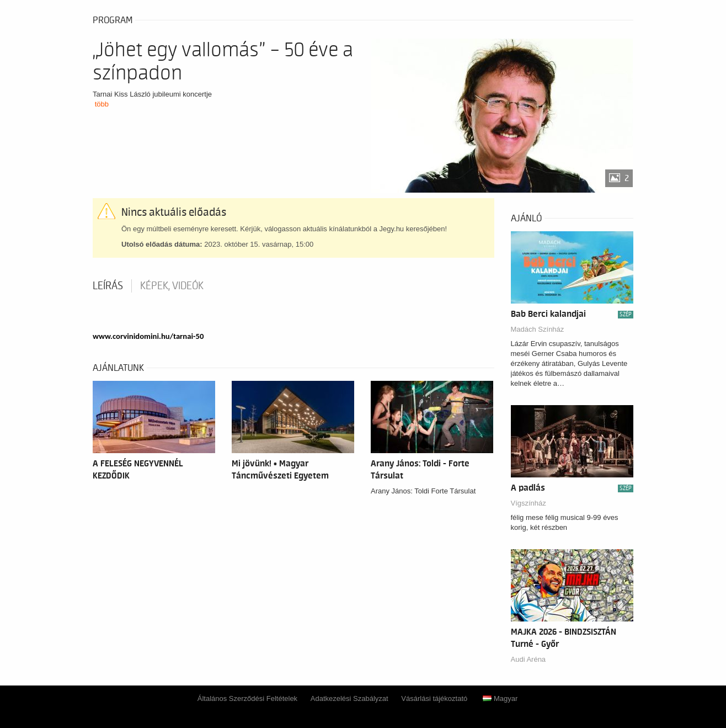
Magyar (500, 698)
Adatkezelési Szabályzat (349, 698)
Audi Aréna (529, 659)
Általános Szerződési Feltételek (247, 698)
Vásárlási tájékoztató (434, 698)
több (102, 104)
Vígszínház (529, 503)
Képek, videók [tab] (172, 286)
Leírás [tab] (108, 286)
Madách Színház (538, 329)
